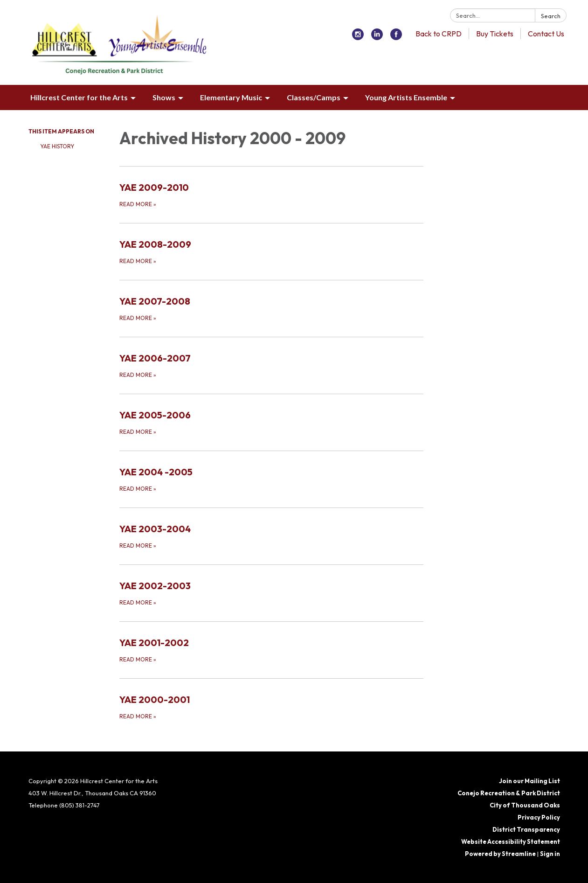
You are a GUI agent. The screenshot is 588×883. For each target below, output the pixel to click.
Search (551, 16)
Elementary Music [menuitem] (231, 97)
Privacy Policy (539, 817)
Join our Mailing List (529, 781)
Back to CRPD (439, 34)
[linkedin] (377, 37)
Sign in (550, 854)
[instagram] (358, 37)
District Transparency (526, 829)
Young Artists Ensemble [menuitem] (406, 97)
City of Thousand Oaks (525, 805)
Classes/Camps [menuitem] (314, 97)
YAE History (57, 146)
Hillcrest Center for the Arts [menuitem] (79, 97)
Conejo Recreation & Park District (509, 793)
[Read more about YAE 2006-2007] (272, 365)
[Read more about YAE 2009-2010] (272, 195)
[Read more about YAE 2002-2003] (272, 593)
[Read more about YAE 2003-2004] (272, 536)
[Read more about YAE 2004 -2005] (272, 479)
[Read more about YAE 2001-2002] (272, 650)
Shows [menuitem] (164, 97)
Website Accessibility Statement (511, 841)
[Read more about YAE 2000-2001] (272, 707)
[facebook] (396, 37)
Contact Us (546, 34)
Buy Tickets (495, 34)
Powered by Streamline (500, 854)
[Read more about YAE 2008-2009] (272, 251)
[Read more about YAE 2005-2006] (272, 422)
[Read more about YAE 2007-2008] (272, 308)
